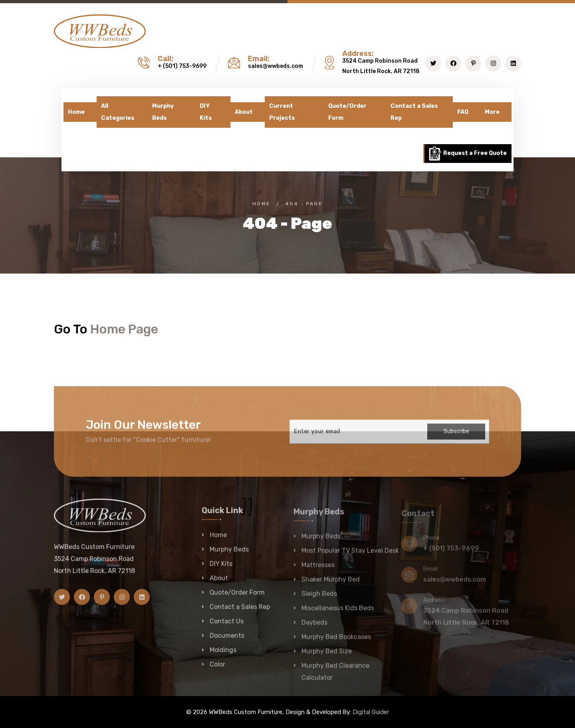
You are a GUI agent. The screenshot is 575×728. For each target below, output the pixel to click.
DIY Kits (206, 112)
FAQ (463, 112)
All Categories (118, 112)
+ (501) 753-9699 (182, 66)
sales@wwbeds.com (276, 66)
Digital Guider (371, 712)
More (492, 112)
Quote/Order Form (347, 112)
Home (76, 112)
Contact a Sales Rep (414, 112)
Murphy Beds (163, 112)
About (244, 112)
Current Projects (282, 112)
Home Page (124, 329)
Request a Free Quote (467, 154)
